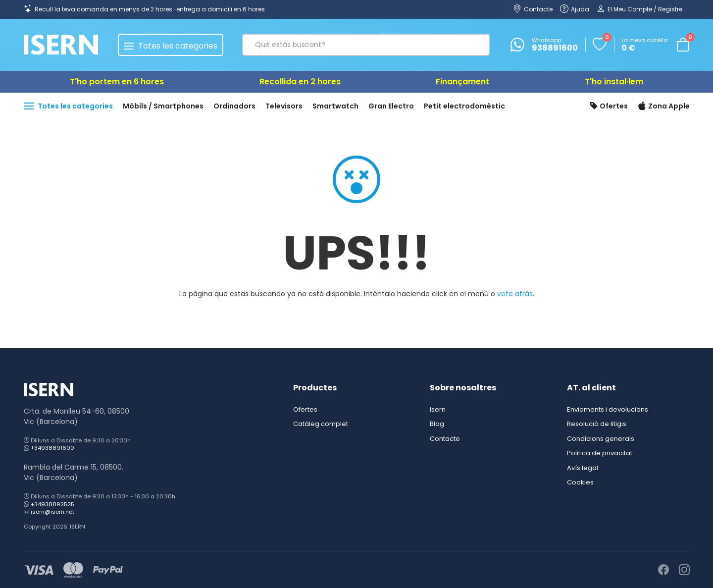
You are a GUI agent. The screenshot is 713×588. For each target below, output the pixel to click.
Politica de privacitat (600, 453)
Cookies (580, 482)
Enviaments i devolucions (608, 409)
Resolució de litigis (597, 424)
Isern (438, 409)
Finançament (462, 81)
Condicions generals (601, 439)
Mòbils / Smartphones (163, 106)
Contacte (445, 439)
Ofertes (609, 107)
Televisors (284, 106)
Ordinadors (234, 106)
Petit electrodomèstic (464, 106)
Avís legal (583, 468)
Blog (437, 424)
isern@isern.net (52, 512)
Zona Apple (664, 107)
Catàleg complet (321, 424)
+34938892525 (52, 504)
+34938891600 (52, 448)
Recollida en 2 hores (300, 81)
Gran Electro (391, 106)
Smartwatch (335, 106)
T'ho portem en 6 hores (117, 81)
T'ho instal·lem (614, 81)
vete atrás (515, 294)
